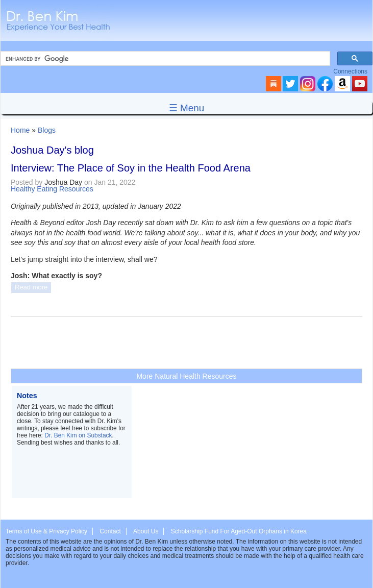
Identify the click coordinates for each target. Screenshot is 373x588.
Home (20, 130)
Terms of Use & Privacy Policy (46, 531)
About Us (146, 531)
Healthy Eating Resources (52, 189)
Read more (31, 287)
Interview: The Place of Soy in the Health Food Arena (131, 168)
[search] (164, 59)
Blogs (47, 130)
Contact (110, 531)
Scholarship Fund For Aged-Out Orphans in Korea (239, 531)
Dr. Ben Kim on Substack (78, 435)
